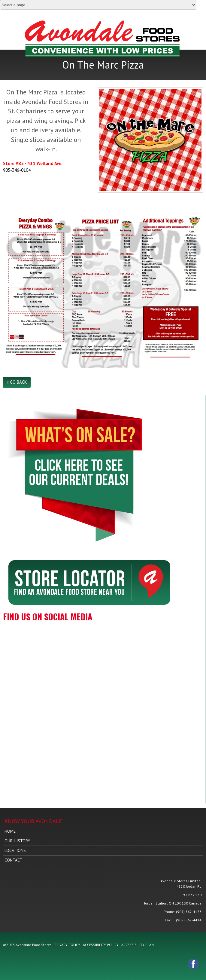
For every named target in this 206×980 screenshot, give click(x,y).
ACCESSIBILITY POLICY (101, 945)
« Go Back (17, 382)
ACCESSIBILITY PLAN (138, 945)
